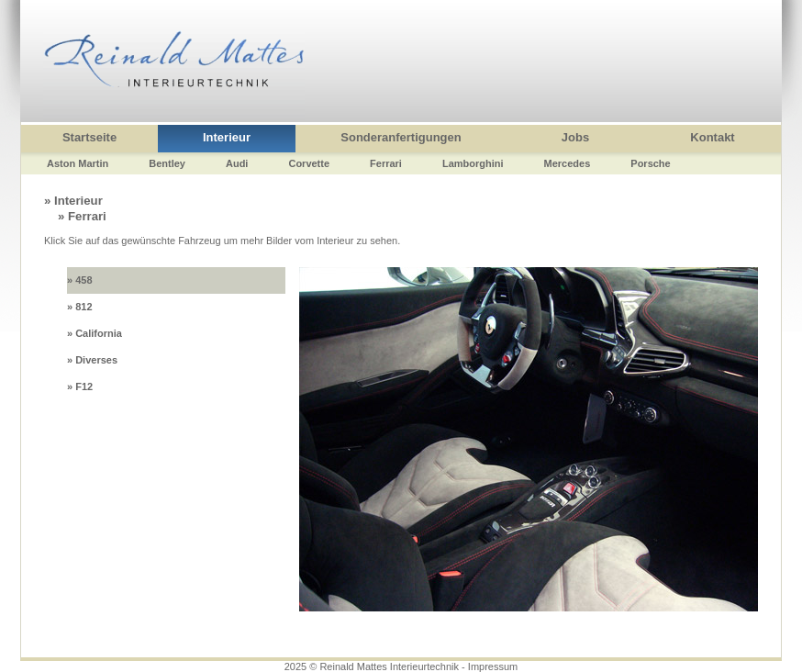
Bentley (167, 163)
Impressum (493, 666)
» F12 (80, 386)
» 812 (80, 307)
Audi (237, 163)
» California (95, 333)
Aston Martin (78, 163)
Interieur (227, 137)
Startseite (89, 137)
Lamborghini (473, 163)
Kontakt (712, 137)
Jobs (575, 137)
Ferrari (386, 163)
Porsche (650, 163)
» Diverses (92, 360)
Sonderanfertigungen (401, 137)
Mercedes (568, 163)
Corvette (309, 163)
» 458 (80, 280)
